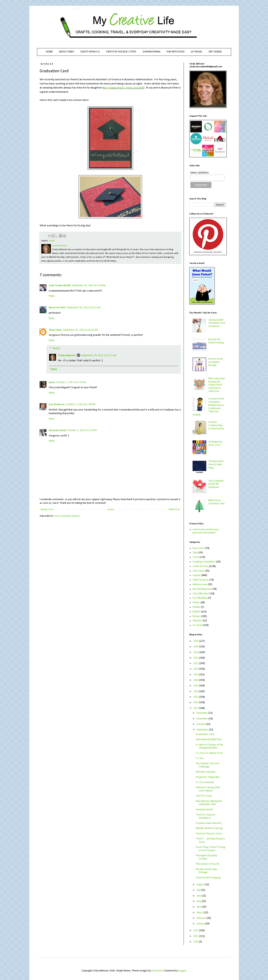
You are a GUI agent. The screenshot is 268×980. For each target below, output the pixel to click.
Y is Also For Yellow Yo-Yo (209, 753)
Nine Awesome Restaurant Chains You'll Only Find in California (217, 385)
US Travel (198, 625)
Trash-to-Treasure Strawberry (205, 816)
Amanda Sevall (58, 430)
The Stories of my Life (208, 864)
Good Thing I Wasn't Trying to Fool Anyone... (211, 849)
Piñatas (196, 607)
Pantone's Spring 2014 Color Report (208, 789)
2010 (196, 942)
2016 (196, 691)
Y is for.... (201, 758)
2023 (196, 652)
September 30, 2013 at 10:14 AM (80, 330)
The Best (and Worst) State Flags (216, 465)
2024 (196, 647)
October (201, 724)
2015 (196, 697)
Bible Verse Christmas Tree (216, 502)
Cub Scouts (199, 571)
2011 (196, 936)
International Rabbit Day (209, 739)
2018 (196, 680)
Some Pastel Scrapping (208, 878)
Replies (57, 348)
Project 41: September (208, 777)
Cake (195, 553)
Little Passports (201, 580)
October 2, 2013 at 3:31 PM (82, 430)
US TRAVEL (197, 52)
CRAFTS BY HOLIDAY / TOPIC (121, 52)
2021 (196, 663)
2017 (196, 686)
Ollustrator (157, 971)
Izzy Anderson (57, 404)
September (203, 730)
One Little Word (201, 594)
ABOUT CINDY (66, 52)
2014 (196, 702)
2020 (196, 669)
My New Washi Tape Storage (207, 871)
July (199, 890)
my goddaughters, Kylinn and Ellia (124, 88)
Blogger (182, 971)
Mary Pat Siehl (57, 308)
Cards (52, 241)
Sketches (197, 621)
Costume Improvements (209, 823)
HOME (49, 52)
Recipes (197, 616)
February (202, 918)
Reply (52, 296)
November (203, 719)
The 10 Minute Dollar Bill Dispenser (216, 484)
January (201, 924)
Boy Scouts (199, 548)
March (200, 913)
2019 (196, 675)
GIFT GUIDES (215, 52)
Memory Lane (200, 584)
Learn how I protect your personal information (206, 531)
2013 (196, 708)
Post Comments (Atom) (67, 516)
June (199, 896)
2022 (196, 658)
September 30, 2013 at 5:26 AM (89, 286)
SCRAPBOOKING (152, 52)
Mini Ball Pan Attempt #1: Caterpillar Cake (209, 803)
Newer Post (47, 510)
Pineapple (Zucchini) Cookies (206, 857)
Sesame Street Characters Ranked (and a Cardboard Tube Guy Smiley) (208, 407)
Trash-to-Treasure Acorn (209, 834)
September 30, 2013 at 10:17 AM (99, 355)
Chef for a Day (204, 796)
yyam (52, 382)
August (201, 885)
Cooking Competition (204, 562)
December (202, 713)
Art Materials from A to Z (215, 443)
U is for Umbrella (205, 782)
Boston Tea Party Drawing (216, 341)
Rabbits (196, 612)
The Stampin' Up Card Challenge (207, 765)
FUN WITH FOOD (176, 52)
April (199, 907)
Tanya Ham (55, 330)
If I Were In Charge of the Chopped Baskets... (209, 746)
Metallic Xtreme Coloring (209, 828)
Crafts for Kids (200, 566)
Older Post (174, 510)
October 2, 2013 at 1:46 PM (81, 404)
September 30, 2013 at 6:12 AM (84, 308)
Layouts (197, 575)
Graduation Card (205, 734)
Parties (196, 603)
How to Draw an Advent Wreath (216, 362)
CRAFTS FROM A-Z (90, 52)
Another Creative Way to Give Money (216, 425)
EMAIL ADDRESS (199, 173)
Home (111, 510)
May (199, 901)
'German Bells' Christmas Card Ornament (217, 323)
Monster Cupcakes (206, 772)
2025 (196, 641)
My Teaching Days (202, 589)
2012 (196, 931)
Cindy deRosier (67, 355)
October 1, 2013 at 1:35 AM (71, 382)
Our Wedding (200, 598)
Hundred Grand (204, 810)
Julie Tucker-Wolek (60, 286)
